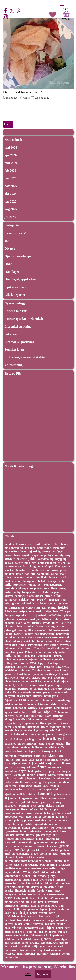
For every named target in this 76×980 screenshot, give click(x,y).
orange (52, 946)
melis (8, 685)
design (24, 913)
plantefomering (14, 902)
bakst (42, 581)
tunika (32, 585)
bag (42, 865)
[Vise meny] (62, 4)
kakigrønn (30, 581)
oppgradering (30, 865)
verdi (27, 623)
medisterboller (26, 954)
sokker (24, 600)
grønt (16, 603)
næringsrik (51, 696)
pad (27, 574)
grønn (9, 674)
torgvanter (56, 592)
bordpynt (35, 619)
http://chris (20, 585)
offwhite (10, 559)
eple (55, 809)
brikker (9, 544)
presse (9, 935)
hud (44, 678)
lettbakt (58, 716)
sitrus (62, 798)
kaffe (61, 747)
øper (43, 946)
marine (36, 789)
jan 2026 (11, 178)
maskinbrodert (14, 548)
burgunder (48, 734)
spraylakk (61, 820)
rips (68, 611)
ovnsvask (65, 645)
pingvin (20, 626)
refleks (66, 883)
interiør (31, 743)
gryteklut (60, 678)
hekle (8, 898)
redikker (37, 681)
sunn (33, 685)
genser (64, 846)
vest (22, 817)
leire (54, 906)
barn (63, 831)
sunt (38, 739)
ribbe (52, 747)
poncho (38, 674)
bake (23, 831)
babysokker (21, 734)
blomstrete (21, 570)
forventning (23, 563)
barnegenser (17, 608)
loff (22, 678)
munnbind (11, 771)
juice (55, 623)
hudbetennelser (14, 789)
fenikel (41, 846)
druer (17, 555)
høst (24, 916)
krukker (52, 846)
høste (17, 898)
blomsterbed (39, 935)
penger (52, 782)
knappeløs (29, 592)
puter (32, 667)
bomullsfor (11, 957)
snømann (19, 727)
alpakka (50, 712)
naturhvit (41, 630)
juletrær (10, 619)
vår (40, 894)
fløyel (60, 551)
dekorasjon (46, 751)
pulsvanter (52, 902)
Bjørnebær (11, 831)
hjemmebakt (25, 842)
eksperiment (57, 935)
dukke (17, 872)
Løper (34, 913)
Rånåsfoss (11, 611)
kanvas (9, 924)
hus (34, 716)
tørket (9, 634)
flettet (16, 747)
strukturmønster (54, 894)
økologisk (11, 689)
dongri (66, 954)
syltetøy (32, 708)
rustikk (37, 623)
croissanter (24, 696)
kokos (40, 760)
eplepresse (54, 771)
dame (51, 603)
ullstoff (56, 872)
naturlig (18, 782)
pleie (8, 681)
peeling (29, 739)
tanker (30, 577)
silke (57, 596)
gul (7, 678)
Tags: (62, 906)
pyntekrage (47, 880)
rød (40, 712)
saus (32, 760)
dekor (50, 806)
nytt (29, 817)
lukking (17, 641)
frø (44, 782)
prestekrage (44, 835)
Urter (37, 648)
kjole (36, 872)
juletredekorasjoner (44, 763)
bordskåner (24, 674)
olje (20, 648)
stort (8, 747)
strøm (53, 798)
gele (15, 913)
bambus (63, 712)
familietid (41, 577)
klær (19, 623)
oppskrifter (12, 551)
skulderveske (34, 887)
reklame (55, 954)
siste (7, 763)
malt (63, 574)
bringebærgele (53, 585)
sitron (49, 596)
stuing (9, 820)
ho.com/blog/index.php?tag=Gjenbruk (29, 861)
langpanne (37, 566)
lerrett (20, 835)
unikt (38, 544)
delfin (48, 641)
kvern (47, 652)
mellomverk (60, 692)
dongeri (10, 615)
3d (41, 809)
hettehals (42, 592)
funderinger (52, 839)
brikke (50, 744)
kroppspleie (58, 842)
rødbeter (45, 659)
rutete (14, 678)
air (27, 902)
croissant (18, 577)
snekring (41, 820)
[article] (38, 73)
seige (19, 716)
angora (9, 563)
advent (22, 637)
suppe (54, 645)
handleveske (61, 778)
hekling (21, 767)
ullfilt (31, 891)
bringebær (39, 920)
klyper (60, 817)
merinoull (62, 898)
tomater (10, 835)
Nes (34, 563)
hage (58, 891)
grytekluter (61, 670)
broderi (9, 623)
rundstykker (22, 935)
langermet (26, 798)
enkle (21, 744)
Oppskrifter (53, 566)
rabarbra (10, 778)
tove (32, 611)
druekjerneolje (56, 581)
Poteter (29, 652)
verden (9, 850)
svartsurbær (36, 916)
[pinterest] (18, 11)
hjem (16, 685)
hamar (17, 846)
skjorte (9, 566)
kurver (9, 596)
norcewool (19, 708)
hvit (56, 611)
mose (36, 939)
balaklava (29, 656)
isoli (40, 667)
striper (23, 611)
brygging (61, 559)
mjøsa (64, 681)
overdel (64, 637)
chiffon (42, 775)
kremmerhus (33, 868)
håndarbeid (64, 909)
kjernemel (11, 786)
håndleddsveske (44, 634)
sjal (57, 916)
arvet (18, 581)
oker (31, 637)
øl (6, 608)
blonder (24, 806)
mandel (38, 932)
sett (67, 928)
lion (7, 946)
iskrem (31, 767)
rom (33, 600)
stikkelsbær (12, 916)
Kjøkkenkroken (16, 287)
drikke (61, 924)
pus (36, 798)
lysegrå (42, 600)
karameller (50, 868)
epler (29, 608)
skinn (55, 704)
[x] (12, 11)
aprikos (61, 626)
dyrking (65, 555)
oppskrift (23, 615)
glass (58, 619)
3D (7, 241)
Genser (64, 723)
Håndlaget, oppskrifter (20, 279)
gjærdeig (35, 551)
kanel (36, 802)
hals (25, 760)
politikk (26, 802)
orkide (9, 704)
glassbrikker (12, 943)
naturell (10, 716)
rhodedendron (62, 641)
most (68, 813)
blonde (34, 570)
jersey (62, 588)
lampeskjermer (49, 555)
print (59, 719)
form (61, 756)
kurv (16, 824)
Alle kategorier (15, 295)
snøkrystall (12, 839)
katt (26, 566)
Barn (26, 880)
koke (63, 623)
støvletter (50, 887)
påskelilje (27, 824)
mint (8, 603)
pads (21, 887)
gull (20, 778)
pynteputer (25, 689)
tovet (58, 751)
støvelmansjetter (28, 659)
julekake (10, 659)
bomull (45, 794)
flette (8, 846)
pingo (22, 645)
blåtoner (48, 619)
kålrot (8, 734)
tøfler (19, 574)
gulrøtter (40, 771)
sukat (49, 916)
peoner (26, 876)
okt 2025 (11, 194)
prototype (61, 939)
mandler (55, 727)
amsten (35, 734)
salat (39, 652)
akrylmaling (46, 559)
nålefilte (22, 559)
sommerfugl (51, 681)
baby (8, 782)
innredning (63, 700)
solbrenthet (62, 648)
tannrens (10, 751)
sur (18, 760)
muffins (41, 723)
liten (54, 588)
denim (22, 894)
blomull (9, 857)
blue (31, 719)
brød (20, 751)
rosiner (19, 634)
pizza (63, 570)
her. (28, 974)
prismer (49, 667)
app (59, 685)
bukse (49, 898)
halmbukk (43, 574)
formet (42, 685)
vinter (41, 857)
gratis (37, 786)
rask (61, 946)
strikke (20, 850)
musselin (10, 883)
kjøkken (22, 619)
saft (55, 835)
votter (48, 670)
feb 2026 (10, 171)
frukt (21, 883)
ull (34, 712)
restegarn (49, 551)
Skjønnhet (11, 798)
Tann (16, 692)
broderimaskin (14, 813)
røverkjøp (11, 645)
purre (8, 555)
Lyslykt (39, 730)
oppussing (25, 786)
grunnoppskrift (14, 932)
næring (22, 630)
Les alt (8, 124)
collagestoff (12, 663)
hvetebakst (24, 920)
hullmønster (40, 747)
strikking (55, 802)
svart (62, 563)
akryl (55, 574)
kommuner (55, 767)
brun (29, 932)
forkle (40, 891)
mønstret (41, 719)
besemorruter (25, 544)
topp (23, 771)
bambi (37, 817)
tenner (37, 692)
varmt (43, 913)
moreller (21, 719)
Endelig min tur (16, 311)
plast (8, 641)
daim (57, 883)
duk (34, 906)
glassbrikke (34, 850)
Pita (63, 600)
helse (47, 813)
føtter (68, 689)
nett (50, 820)
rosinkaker (35, 831)
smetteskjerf (52, 674)
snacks (9, 570)
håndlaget (54, 739)
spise (8, 577)
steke (8, 692)
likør (25, 943)
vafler (8, 865)
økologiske (45, 708)
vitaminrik (64, 775)
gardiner (58, 813)
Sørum (29, 813)
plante (52, 608)
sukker (31, 857)
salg (55, 652)
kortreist (20, 704)
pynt (52, 719)
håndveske (63, 634)
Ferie (48, 809)
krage (16, 681)
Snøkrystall (51, 831)
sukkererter (12, 939)
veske (27, 872)
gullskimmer (40, 828)
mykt (26, 555)
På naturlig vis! (15, 233)
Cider (8, 909)
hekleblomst (12, 670)
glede (41, 806)
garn (20, 652)
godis (44, 802)
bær (41, 902)
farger (66, 771)
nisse (55, 570)
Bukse (59, 730)
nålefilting (56, 615)
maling (36, 782)
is (26, 751)
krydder (30, 548)
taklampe (22, 588)
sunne (39, 637)
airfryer (41, 603)
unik (8, 585)
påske (68, 615)
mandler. (10, 637)
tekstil (26, 763)
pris (33, 806)
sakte (35, 880)
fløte (60, 887)
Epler (44, 909)
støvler (28, 730)
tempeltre (11, 723)
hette (8, 775)
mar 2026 (11, 163)
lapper (33, 751)
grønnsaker (42, 842)
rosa (33, 663)
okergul (9, 719)
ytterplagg (33, 727)
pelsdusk (10, 920)
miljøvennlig (13, 592)
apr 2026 (11, 155)
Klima (52, 775)
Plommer (59, 548)
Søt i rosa (11, 334)
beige (51, 920)
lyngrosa (10, 954)
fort (46, 645)
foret (40, 716)
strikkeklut (27, 839)
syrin (52, 913)
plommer (48, 817)
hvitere (32, 704)
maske (53, 824)
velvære (38, 924)
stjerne (16, 763)
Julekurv (57, 689)
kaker (40, 626)
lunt (67, 861)
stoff (37, 608)
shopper (65, 760)
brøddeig (43, 876)
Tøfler (64, 704)
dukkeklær (28, 603)
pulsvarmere (62, 794)
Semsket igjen (14, 350)
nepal (8, 872)
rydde (47, 623)
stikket (45, 872)
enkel (8, 824)
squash (49, 730)
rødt (37, 756)
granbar (53, 723)
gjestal (60, 744)
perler (47, 692)
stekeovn (54, 600)
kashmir (43, 954)
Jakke (28, 924)
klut (40, 898)
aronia (32, 894)
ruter (17, 712)
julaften (10, 760)
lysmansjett (44, 656)
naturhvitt (62, 667)
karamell (48, 648)
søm (23, 700)
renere (29, 634)
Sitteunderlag (13, 880)
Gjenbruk (11, 700)
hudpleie (10, 652)
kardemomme (52, 950)
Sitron (25, 809)
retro (66, 619)
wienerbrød (44, 778)
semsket (45, 570)
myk (53, 876)
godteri (67, 566)
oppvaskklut (12, 828)
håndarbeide (34, 883)
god (28, 678)
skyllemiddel (42, 689)
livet (34, 902)
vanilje (60, 806)
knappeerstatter (40, 588)
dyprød (26, 670)
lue (52, 827)
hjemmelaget (62, 708)
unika (9, 656)
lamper (47, 789)
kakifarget (11, 600)
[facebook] (5, 11)
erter (18, 566)
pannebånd (44, 548)
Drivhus (37, 670)
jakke (32, 559)
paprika (64, 577)
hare (7, 928)
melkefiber (29, 898)
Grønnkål (19, 775)
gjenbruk (47, 939)
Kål (44, 608)
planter (9, 626)
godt (27, 716)
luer (37, 700)
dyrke (39, 813)
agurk (8, 712)
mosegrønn (64, 734)
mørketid (30, 641)
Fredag (63, 932)
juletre (58, 861)
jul (33, 574)
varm (49, 891)
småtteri (10, 842)
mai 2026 (11, 147)
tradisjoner (25, 756)
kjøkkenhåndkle (15, 794)
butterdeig (11, 906)
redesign (62, 920)
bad (31, 771)
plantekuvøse (35, 596)
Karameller (12, 802)
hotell (8, 727)
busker (9, 581)
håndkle (64, 782)
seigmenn (11, 648)
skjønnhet (52, 760)
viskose (18, 928)
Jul (34, 876)
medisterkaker (14, 868)
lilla (31, 630)
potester (33, 909)
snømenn (62, 603)
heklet (63, 607)
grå (55, 853)
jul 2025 (10, 217)
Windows (51, 932)
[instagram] (5, 17)
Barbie (30, 835)
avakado (26, 692)
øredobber (11, 817)
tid (69, 623)
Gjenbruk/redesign (18, 256)
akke (62, 652)
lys (69, 563)
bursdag (10, 667)
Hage (8, 264)
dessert (64, 943)
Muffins (37, 696)
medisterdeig (34, 950)
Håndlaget (12, 98)
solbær (47, 544)
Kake (39, 839)
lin (68, 743)
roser (46, 850)
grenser (9, 767)
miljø (35, 946)
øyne (41, 744)
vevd (14, 946)
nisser (19, 924)
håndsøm (44, 704)
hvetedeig (44, 906)
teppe (41, 663)
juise (52, 909)
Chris (27, 98)
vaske (57, 789)
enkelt (31, 626)
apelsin (31, 775)
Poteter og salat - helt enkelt (24, 319)
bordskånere (63, 828)
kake (8, 913)
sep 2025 (11, 201)
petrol (8, 739)
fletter (42, 767)
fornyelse (10, 894)
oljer (48, 611)
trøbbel (26, 747)
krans (24, 551)
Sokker (19, 739)
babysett (10, 696)
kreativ (9, 730)
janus (18, 656)
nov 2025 (11, 186)
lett (40, 585)
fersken (60, 880)
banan (65, 544)
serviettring (35, 645)
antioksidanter (47, 563)
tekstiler (22, 667)
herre (19, 730)
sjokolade (41, 824)
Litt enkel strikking (18, 326)
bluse (24, 685)
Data (48, 716)
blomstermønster (60, 630)
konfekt (26, 939)
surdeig (58, 656)
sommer (20, 596)
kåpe (46, 786)
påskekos (10, 744)
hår (28, 789)
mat (31, 700)
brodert (50, 924)
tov (22, 950)
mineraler (29, 846)
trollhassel (65, 763)
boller (60, 928)
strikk (55, 850)
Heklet (48, 883)
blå (50, 678)
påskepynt (11, 806)
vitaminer (48, 700)
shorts (65, 674)
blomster (45, 853)
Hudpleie (20, 891)
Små (7, 854)
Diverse (10, 249)
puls (17, 820)
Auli (16, 909)
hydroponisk (27, 723)
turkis (40, 611)
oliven (44, 798)
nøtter (66, 727)
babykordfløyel (35, 928)
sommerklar (12, 876)
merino (24, 905)
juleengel (10, 630)
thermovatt (12, 950)
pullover (65, 850)
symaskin (59, 659)
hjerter (20, 857)
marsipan (11, 756)
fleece (45, 727)
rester (28, 648)
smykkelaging (21, 854)
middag (32, 794)
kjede (34, 854)
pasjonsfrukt (40, 615)
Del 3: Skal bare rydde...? (22, 92)
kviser (26, 712)
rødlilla (55, 786)
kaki (40, 641)
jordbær (65, 854)
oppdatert (27, 820)
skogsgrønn (12, 809)
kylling (50, 626)
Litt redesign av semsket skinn (26, 357)
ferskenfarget (49, 943)
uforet (34, 809)
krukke (34, 943)
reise (17, 865)
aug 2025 (11, 209)
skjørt (36, 678)
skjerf (50, 928)
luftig (8, 708)
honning (52, 865)
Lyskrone (65, 865)
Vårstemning (14, 365)
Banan (26, 828)
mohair (10, 588)
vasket (25, 681)
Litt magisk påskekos (19, 342)
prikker (9, 574)
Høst (56, 544)
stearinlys (11, 887)
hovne (53, 577)
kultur (24, 663)
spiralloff (24, 946)
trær (24, 909)
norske (9, 891)
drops (34, 555)
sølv (28, 782)
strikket (49, 755)
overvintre (51, 637)
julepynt (30, 778)
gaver (51, 685)
